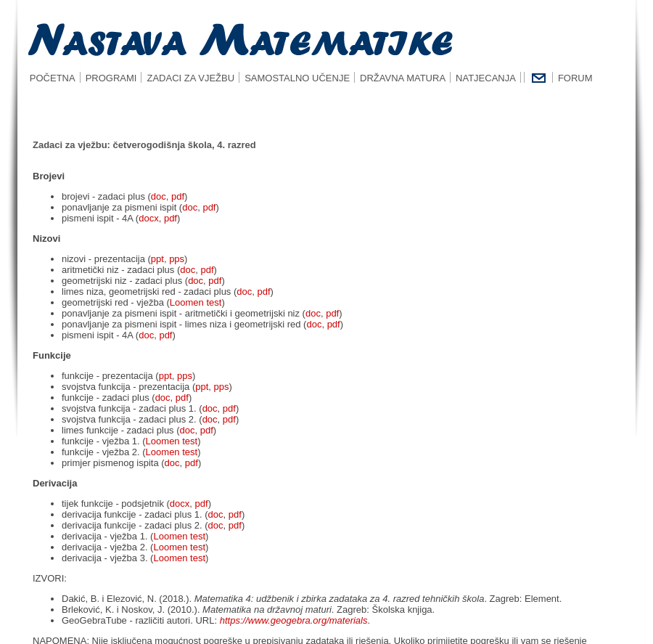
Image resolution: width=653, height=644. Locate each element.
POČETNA (49, 78)
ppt (157, 259)
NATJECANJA (486, 78)
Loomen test (196, 302)
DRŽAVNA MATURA (403, 78)
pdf (178, 196)
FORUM (575, 78)
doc (159, 196)
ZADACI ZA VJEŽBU (190, 78)
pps (177, 259)
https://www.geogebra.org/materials (294, 620)
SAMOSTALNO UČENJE (297, 78)
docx (148, 218)
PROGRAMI (111, 78)
